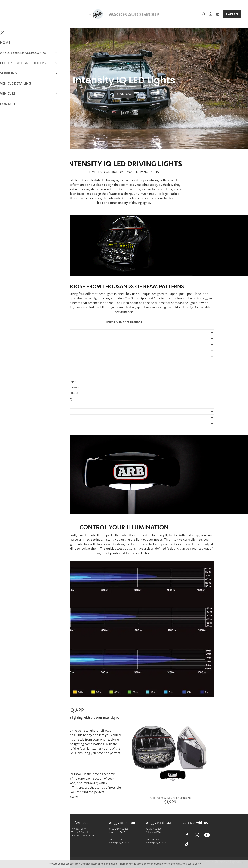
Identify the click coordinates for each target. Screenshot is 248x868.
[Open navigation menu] (36, 14)
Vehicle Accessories (45, 829)
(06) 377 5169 (115, 839)
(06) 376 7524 (152, 839)
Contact (232, 14)
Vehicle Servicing (43, 842)
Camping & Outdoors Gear (48, 832)
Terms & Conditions (82, 832)
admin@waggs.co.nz (119, 843)
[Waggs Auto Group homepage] (124, 14)
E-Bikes (38, 836)
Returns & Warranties (83, 836)
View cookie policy (192, 864)
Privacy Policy (79, 829)
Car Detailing (41, 839)
